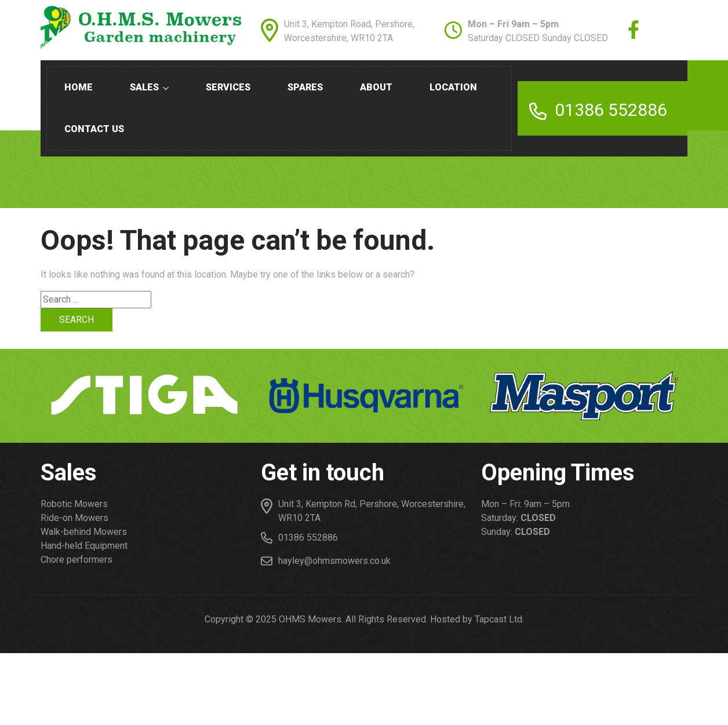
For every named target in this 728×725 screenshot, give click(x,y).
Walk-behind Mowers (84, 532)
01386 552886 (611, 110)
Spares (305, 87)
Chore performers (77, 560)
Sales (149, 87)
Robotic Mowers (74, 504)
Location (453, 87)
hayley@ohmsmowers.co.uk (334, 561)
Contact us (94, 129)
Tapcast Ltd (498, 619)
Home (79, 87)
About (376, 87)
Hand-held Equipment (84, 546)
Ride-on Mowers (74, 518)
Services (228, 87)
